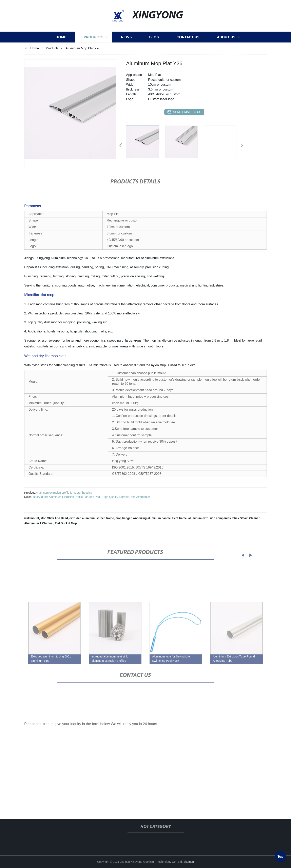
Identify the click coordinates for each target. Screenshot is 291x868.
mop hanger (123, 518)
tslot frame (180, 518)
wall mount (32, 518)
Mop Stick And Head (54, 518)
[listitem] (145, 144)
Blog (154, 42)
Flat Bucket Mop (66, 523)
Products (94, 42)
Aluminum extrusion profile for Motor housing (64, 493)
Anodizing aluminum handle (152, 518)
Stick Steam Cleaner (246, 518)
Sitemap (189, 862)
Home (61, 42)
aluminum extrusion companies (210, 518)
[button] (121, 146)
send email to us (184, 112)
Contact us (188, 42)
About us (226, 42)
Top (280, 856)
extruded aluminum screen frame (92, 518)
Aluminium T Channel (39, 523)
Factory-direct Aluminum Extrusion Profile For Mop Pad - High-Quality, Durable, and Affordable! (90, 497)
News (126, 42)
